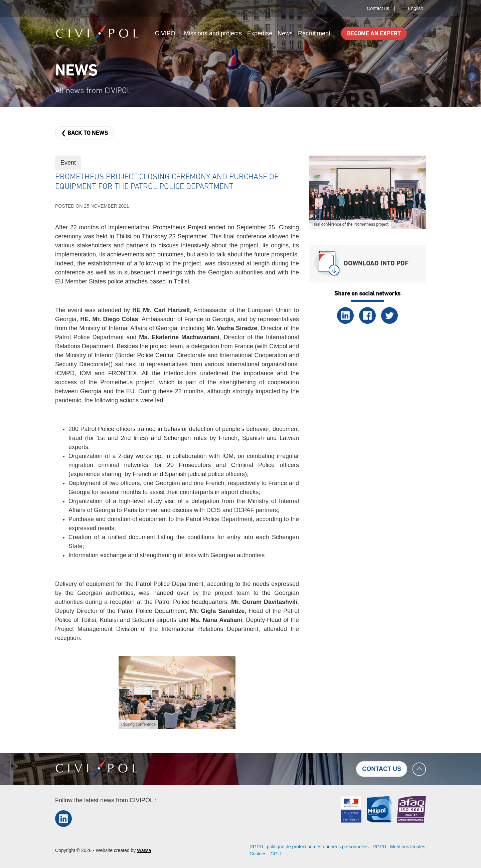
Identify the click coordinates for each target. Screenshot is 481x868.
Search (419, 33)
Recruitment (314, 33)
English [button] (416, 8)
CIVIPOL (167, 33)
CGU (276, 854)
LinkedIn (345, 315)
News (285, 33)
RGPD (379, 847)
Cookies (258, 854)
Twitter (389, 315)
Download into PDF (376, 264)
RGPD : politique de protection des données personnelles (309, 847)
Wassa (144, 850)
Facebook (367, 315)
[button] (177, 693)
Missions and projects (213, 33)
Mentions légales (408, 847)
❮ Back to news (85, 133)
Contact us (378, 8)
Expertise (260, 33)
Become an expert (374, 34)
